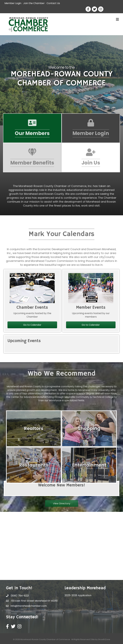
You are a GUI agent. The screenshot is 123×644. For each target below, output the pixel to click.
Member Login (13, 3)
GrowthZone (104, 639)
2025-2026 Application (78, 595)
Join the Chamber (34, 3)
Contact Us (53, 3)
